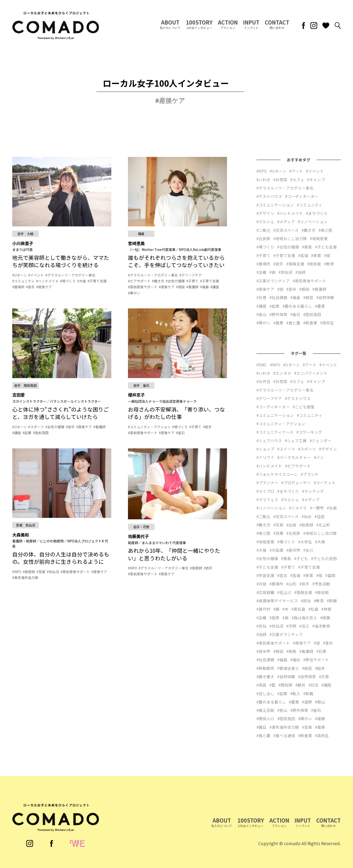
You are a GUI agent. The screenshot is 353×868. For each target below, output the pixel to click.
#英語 (261, 685)
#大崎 (320, 542)
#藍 (272, 685)
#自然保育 (307, 676)
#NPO (262, 171)
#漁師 (300, 272)
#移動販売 (265, 668)
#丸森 (332, 508)
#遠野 (307, 702)
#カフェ (297, 179)
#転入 (295, 693)
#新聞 (332, 601)
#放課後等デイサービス (277, 601)
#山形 (291, 584)
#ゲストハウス (269, 196)
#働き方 (309, 230)
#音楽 (307, 727)
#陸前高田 (312, 314)
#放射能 (314, 264)
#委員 (307, 247)
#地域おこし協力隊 (290, 238)
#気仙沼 (285, 272)
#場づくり (265, 247)
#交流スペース (286, 230)
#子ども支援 (326, 247)
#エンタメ (282, 373)
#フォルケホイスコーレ (277, 474)
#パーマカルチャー (294, 457)
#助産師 (306, 525)
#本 (285, 609)
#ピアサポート (298, 466)
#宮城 (303, 255)
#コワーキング (309, 432)
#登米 (291, 289)
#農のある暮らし (297, 306)
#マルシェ (265, 221)
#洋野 (291, 626)
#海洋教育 (321, 626)
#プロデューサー (296, 482)
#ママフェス (267, 499)
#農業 (320, 306)
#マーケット (325, 482)
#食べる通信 (284, 735)
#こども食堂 (304, 407)
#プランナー (267, 482)
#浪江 (304, 626)
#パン (319, 457)
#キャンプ (316, 179)
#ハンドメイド (290, 213)
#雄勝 (320, 718)
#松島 (313, 609)
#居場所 (263, 264)
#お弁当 (263, 381)
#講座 (261, 306)
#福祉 (295, 660)
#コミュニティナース (275, 432)
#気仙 (261, 626)
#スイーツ (286, 449)
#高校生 (327, 323)
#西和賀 (285, 685)
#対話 (261, 584)
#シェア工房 (296, 441)
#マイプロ (265, 491)
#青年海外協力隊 (284, 727)
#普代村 (263, 609)
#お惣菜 (280, 179)
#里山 (261, 314)
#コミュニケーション (275, 205)
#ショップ (265, 449)
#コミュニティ (310, 205)
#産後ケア (265, 289)
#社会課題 (278, 297)
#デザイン (265, 213)
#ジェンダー (321, 441)
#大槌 (261, 550)
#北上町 (323, 525)
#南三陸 (325, 230)
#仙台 (307, 516)
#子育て (263, 255)
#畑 (280, 289)
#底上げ (284, 592)
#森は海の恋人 (304, 618)
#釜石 (295, 314)
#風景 (278, 323)
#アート (296, 171)
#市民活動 (321, 584)
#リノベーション (313, 221)
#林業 (326, 609)
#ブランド (310, 474)
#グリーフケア (269, 398)
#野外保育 (278, 314)
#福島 (295, 297)
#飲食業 (310, 323)
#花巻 (324, 676)
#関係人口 (265, 718)
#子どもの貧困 (324, 558)
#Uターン (278, 171)
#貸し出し (265, 693)
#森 (272, 272)
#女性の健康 (288, 247)
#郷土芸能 (265, 710)
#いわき (263, 179)
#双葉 (278, 533)
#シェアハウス (269, 441)
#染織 (261, 272)
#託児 (313, 685)
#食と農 (293, 323)
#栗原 (274, 618)
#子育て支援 (284, 255)
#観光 (300, 685)
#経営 (308, 297)
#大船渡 (276, 550)
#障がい (263, 323)
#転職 (308, 693)
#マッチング (313, 491)
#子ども (301, 558)
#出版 (291, 525)
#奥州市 (293, 550)
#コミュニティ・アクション (281, 424)
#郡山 (320, 702)
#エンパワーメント (311, 373)
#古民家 (263, 238)
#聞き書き (265, 676)
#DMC (262, 365)
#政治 (306, 601)
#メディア (286, 221)
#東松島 (298, 609)
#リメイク (298, 508)
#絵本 (320, 668)
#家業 (316, 255)
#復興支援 (295, 264)
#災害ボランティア (273, 281)
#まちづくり (317, 213)
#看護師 (319, 289)
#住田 (320, 516)
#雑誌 (261, 727)
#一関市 (317, 508)
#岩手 (278, 264)
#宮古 (282, 575)
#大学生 (305, 542)
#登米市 (263, 651)
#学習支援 (265, 575)
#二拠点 (263, 230)
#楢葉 (325, 618)
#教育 (329, 264)
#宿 (327, 255)
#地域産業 (319, 238)
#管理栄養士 (288, 668)
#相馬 (291, 651)
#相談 (304, 289)
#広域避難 (265, 592)
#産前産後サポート (309, 281)
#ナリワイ (265, 457)
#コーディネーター (302, 196)
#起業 (274, 306)
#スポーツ (307, 449)
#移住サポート (316, 660)
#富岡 (330, 575)
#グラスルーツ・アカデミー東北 (285, 188)
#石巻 (261, 297)
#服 (276, 609)
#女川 (308, 550)
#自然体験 (325, 297)
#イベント (315, 171)
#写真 (278, 525)
